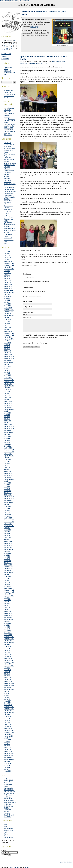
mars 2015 (7, 514)
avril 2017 (7, 465)
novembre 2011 (9, 592)
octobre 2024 (8, 290)
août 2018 (7, 434)
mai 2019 (7, 417)
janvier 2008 (8, 682)
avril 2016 (7, 489)
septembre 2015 (9, 502)
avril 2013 (7, 559)
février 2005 (8, 750)
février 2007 (8, 703)
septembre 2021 (9, 362)
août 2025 (7, 271)
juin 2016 (7, 485)
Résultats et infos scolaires (9, 226)
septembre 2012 (9, 573)
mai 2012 (7, 580)
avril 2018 (7, 442)
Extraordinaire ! (9, 171)
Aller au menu (14, 1)
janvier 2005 (8, 752)
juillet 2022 (7, 343)
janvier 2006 (8, 728)
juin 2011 (7, 602)
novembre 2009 (9, 639)
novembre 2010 (9, 615)
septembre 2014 (9, 526)
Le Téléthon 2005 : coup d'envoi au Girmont (10, 96)
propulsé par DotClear (66, 862)
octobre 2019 (8, 407)
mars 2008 (7, 678)
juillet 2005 (7, 740)
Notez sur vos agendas (8, 207)
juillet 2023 (7, 320)
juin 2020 (7, 392)
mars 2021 (7, 374)
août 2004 (7, 761)
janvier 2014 (8, 541)
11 (11, 45)
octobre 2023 (8, 314)
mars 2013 (7, 561)
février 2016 (8, 493)
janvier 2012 (8, 588)
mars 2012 (7, 584)
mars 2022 (7, 351)
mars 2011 (7, 608)
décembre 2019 (9, 403)
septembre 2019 (9, 409)
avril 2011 (7, 606)
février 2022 (8, 353)
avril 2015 (7, 512)
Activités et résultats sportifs (9, 144)
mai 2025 (7, 277)
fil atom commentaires (8, 837)
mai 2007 (7, 697)
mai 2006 (7, 720)
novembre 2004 (9, 755)
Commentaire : (27, 318)
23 (7, 48)
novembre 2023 (9, 312)
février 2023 (8, 329)
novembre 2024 (9, 288)
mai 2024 (7, 300)
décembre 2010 (9, 613)
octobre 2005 (8, 734)
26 (14, 48)
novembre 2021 (9, 358)
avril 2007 (7, 699)
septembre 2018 (9, 432)
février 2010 (8, 633)
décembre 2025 (9, 263)
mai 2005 (7, 744)
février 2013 (8, 563)
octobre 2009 (8, 641)
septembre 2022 (9, 339)
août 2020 (7, 388)
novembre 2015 (9, 499)
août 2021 (7, 364)
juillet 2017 (7, 460)
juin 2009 (7, 648)
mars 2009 (7, 654)
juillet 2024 (7, 296)
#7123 (43, 63)
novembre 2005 (9, 732)
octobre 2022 (8, 337)
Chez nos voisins (9, 154)
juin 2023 (7, 321)
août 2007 (7, 691)
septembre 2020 (9, 386)
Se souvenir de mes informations (36, 343)
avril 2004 (7, 769)
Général (6, 175)
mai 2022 (7, 347)
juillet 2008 (7, 670)
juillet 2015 (7, 506)
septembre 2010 (9, 619)
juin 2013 (7, 555)
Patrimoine (7, 213)
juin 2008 (7, 672)
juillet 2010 (7, 623)
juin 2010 (7, 625)
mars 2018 (7, 444)
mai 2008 (7, 674)
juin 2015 (7, 508)
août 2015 (7, 504)
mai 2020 (7, 393)
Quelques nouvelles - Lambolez (9, 115)
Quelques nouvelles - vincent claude (10, 121)
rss (47, 63)
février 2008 (8, 680)
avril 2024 (7, 302)
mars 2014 (7, 538)
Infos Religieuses (9, 189)
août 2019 (7, 411)
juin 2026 (7, 251)
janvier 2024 (8, 308)
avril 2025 (7, 279)
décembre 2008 (9, 660)
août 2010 (7, 621)
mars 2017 (7, 467)
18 (11, 47)
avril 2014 (7, 536)
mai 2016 (7, 487)
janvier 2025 (8, 285)
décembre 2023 (9, 310)
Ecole (6, 243)
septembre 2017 (9, 456)
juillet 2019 (7, 413)
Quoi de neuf (8, 223)
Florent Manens (14, 867)
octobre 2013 (8, 547)
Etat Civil (7, 169)
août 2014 (7, 528)
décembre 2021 (9, 356)
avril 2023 (7, 325)
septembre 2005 (9, 736)
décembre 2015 (9, 497)
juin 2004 (7, 765)
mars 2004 (7, 771)
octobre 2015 (8, 500)
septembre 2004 (9, 759)
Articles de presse (10, 148)
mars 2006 (7, 724)
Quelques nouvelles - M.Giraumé (9, 110)
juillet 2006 (7, 717)
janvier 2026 (8, 261)
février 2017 (8, 469)
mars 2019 (7, 421)
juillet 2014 (7, 530)
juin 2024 (7, 298)
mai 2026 (7, 253)
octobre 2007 (8, 687)
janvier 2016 (8, 495)
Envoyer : (5, 855)
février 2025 (8, 283)
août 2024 (7, 294)
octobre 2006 (8, 711)
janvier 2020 (8, 401)
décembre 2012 (9, 567)
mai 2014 (7, 534)
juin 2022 (7, 345)
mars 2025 (7, 281)
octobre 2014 (8, 524)
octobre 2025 (8, 267)
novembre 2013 (9, 545)
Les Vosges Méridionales (8, 798)
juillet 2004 (7, 763)
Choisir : (4, 851)
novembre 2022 (9, 335)
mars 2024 (7, 304)
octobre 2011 (8, 594)
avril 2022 (7, 349)
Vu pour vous (8, 234)
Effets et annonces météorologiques (10, 164)
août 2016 (7, 481)
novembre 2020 (9, 382)
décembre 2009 (9, 637)
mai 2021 (7, 370)
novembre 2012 (9, 569)
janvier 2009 (8, 658)
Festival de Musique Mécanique (7, 811)
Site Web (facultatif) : (29, 312)
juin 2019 (7, 415)
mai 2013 (7, 557)
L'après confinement (8, 237)
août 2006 (7, 715)
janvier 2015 (8, 518)
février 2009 (8, 656)
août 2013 (7, 551)
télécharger (34, 27)
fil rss (5, 825)
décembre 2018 (9, 427)
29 (5, 50)
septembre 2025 (9, 269)
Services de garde (10, 230)
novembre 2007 (9, 685)
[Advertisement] (46, 374)
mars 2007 (7, 701)
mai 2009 (7, 650)
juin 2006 (7, 719)
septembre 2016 (9, 479)
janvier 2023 (8, 331)
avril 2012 (7, 582)
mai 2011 (7, 604)
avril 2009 (7, 652)
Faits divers (7, 173)
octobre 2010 (8, 617)
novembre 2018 (9, 429)
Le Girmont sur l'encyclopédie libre (9, 781)
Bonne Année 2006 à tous (8, 91)
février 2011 (8, 609)
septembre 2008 (9, 666)
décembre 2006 (9, 707)
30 (7, 50)
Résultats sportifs (9, 228)
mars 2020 (7, 397)
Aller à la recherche (24, 1)
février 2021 (8, 376)
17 (9, 47)
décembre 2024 (9, 286)
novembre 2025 (9, 265)
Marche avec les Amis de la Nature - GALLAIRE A (9, 132)
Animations (7, 146)
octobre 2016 (8, 477)
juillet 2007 (7, 693)
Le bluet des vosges (8, 785)
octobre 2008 (8, 664)
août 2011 (7, 598)
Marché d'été (8, 195)
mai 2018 (7, 440)
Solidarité (7, 232)
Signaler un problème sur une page (9, 72)
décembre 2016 (9, 473)
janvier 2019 (8, 425)
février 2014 (8, 539)
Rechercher (7, 78)
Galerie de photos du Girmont (6, 56)
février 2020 (8, 399)
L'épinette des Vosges (8, 807)
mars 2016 (7, 491)
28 (2, 50)
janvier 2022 (8, 355)
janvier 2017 (8, 471)
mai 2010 (7, 627)
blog (27, 867)
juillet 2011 (7, 600)
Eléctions (7, 167)
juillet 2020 (7, 390)
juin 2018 (7, 438)
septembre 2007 (9, 689)
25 (11, 48)
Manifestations (8, 193)
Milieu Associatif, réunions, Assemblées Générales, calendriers (9, 200)
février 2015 (8, 516)
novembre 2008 (9, 662)
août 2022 (7, 341)
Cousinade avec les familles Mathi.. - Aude (9, 126)
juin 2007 (7, 695)
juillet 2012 (7, 576)
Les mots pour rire (10, 191)
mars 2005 (7, 748)
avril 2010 (7, 629)
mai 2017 (7, 464)
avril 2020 (7, 395)
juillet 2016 (7, 483)
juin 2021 (7, 368)
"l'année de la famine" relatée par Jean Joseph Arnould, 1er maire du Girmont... (10, 792)
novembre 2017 (9, 452)
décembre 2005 (9, 730)
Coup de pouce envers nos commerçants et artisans (9, 159)
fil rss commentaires (8, 827)
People (6, 215)
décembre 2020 (9, 380)
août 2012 (7, 575)
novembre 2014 (9, 522)
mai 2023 (7, 323)
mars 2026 (7, 257)
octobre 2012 (8, 571)
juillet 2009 (7, 646)
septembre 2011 (9, 596)
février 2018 (8, 446)
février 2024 (8, 306)
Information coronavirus (7, 181)
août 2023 (7, 318)
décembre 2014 (9, 520)
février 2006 (8, 726)
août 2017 (7, 458)
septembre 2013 (9, 549)
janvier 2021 (8, 378)
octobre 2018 (8, 430)
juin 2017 (7, 462)
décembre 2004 (9, 754)
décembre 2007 (9, 683)
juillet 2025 (7, 273)
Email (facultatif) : (28, 307)
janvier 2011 (8, 611)
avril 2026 (7, 255)
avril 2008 (7, 676)
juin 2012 (7, 578)
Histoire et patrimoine (7, 177)
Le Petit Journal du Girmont (36, 5)
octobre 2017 (8, 454)
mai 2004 (7, 767)
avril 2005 (7, 746)
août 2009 (7, 644)
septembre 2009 (9, 643)
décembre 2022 (9, 333)
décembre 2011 (9, 590)
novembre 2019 (9, 405)
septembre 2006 (9, 713)
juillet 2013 (7, 553)
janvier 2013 (8, 565)
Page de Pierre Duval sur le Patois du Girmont (10, 802)
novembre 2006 (9, 709)
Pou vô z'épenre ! (9, 217)
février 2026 (8, 259)
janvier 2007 (8, 705)
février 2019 (8, 423)
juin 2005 (7, 742)
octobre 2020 (8, 384)
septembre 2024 (9, 292)
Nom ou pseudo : (28, 301)
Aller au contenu (5, 1)
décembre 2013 (9, 543)
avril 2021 (7, 372)
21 (2, 48)
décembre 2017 (9, 450)
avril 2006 (7, 722)
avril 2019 (7, 419)
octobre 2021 (8, 360)
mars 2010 (7, 631)
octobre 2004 (8, 757)
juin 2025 (7, 275)
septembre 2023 (9, 316)
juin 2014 (7, 532)
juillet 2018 (7, 436)
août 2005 (7, 738)
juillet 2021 (7, 366)
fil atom (6, 834)
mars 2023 (7, 327)
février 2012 (8, 586)
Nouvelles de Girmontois (8, 210)
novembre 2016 (9, 475)
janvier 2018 (8, 448)
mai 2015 (7, 510)
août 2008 (7, 668)
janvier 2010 (8, 635)
